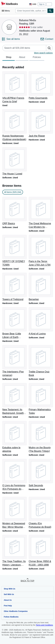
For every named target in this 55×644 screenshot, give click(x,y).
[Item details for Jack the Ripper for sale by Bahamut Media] (41, 123)
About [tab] (22, 58)
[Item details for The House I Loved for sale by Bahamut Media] (14, 161)
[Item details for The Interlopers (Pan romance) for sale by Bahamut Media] (14, 361)
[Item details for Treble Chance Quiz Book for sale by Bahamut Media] (41, 361)
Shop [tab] (9, 58)
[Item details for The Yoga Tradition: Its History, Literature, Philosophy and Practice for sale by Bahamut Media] (14, 551)
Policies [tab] (37, 58)
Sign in (42, 4)
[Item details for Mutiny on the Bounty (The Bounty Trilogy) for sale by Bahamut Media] (41, 437)
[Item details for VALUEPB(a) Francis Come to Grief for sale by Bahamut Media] (14, 87)
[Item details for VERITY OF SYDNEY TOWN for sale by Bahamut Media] (14, 251)
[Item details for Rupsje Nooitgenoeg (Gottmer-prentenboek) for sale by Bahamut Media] (14, 125)
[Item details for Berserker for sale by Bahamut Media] (41, 287)
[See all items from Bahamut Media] (11, 39)
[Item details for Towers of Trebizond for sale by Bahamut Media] (14, 287)
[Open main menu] (6, 11)
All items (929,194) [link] (13, 192)
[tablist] (23, 58)
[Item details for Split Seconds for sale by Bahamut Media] (41, 473)
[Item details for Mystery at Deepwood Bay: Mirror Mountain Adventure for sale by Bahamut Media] (14, 513)
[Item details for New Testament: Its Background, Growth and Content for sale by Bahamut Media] (14, 399)
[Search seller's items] (21, 48)
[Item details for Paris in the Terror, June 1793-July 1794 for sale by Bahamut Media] (41, 251)
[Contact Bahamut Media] (47, 39)
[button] (49, 48)
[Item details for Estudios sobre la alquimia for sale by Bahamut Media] (14, 437)
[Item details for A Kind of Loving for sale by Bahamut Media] (41, 321)
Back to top (27, 581)
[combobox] (31, 11)
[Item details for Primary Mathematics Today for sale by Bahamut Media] (41, 399)
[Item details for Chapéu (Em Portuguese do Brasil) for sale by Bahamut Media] (41, 513)
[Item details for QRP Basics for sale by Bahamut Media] (14, 211)
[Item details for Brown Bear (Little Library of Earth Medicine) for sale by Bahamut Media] (14, 323)
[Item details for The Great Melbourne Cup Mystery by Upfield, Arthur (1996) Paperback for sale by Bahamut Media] (41, 213)
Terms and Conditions (44, 625)
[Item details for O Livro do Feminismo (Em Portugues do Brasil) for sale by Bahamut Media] (14, 475)
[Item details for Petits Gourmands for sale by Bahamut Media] (41, 86)
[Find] (50, 11)
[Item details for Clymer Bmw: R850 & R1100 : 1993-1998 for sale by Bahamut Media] (41, 551)
